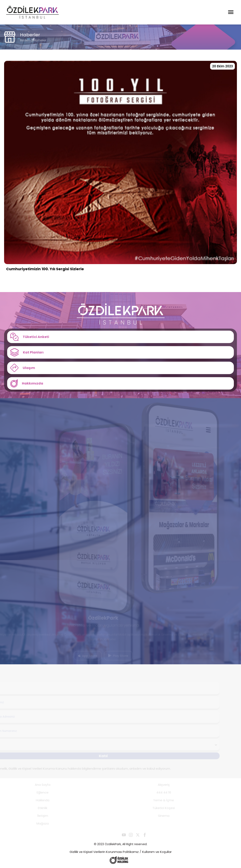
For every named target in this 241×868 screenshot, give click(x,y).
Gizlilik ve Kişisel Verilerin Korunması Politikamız (104, 852)
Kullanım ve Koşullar (157, 852)
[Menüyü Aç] (231, 12)
